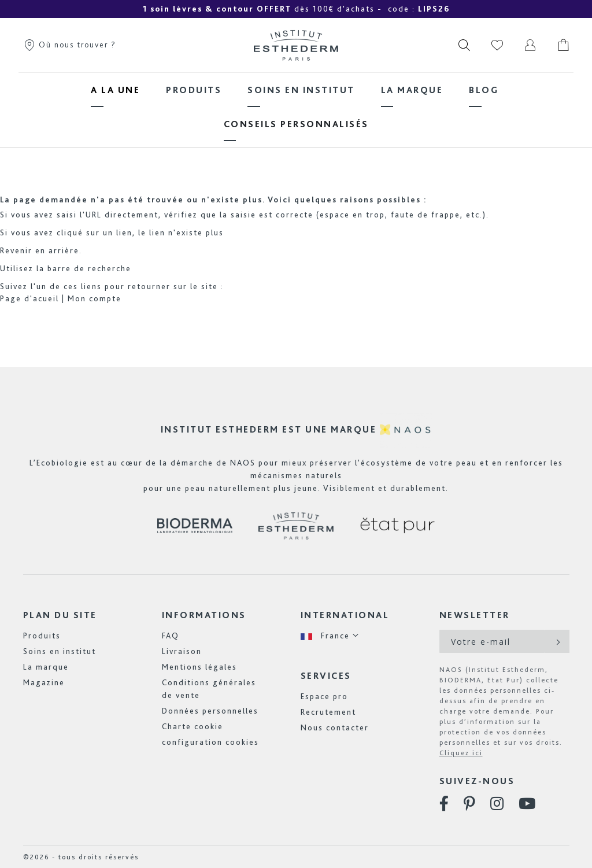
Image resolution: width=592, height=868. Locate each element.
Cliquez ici (461, 753)
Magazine (44, 682)
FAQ (171, 636)
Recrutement (328, 712)
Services (326, 676)
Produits (42, 636)
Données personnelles (210, 711)
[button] (330, 636)
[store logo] (296, 45)
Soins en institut (60, 651)
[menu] (296, 107)
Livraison (182, 651)
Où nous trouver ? (70, 45)
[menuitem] (115, 90)
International (345, 615)
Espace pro (324, 696)
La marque (46, 667)
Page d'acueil (29, 298)
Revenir (16, 250)
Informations (204, 615)
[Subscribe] (557, 641)
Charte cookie (193, 726)
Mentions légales (199, 667)
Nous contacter (335, 727)
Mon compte (95, 298)
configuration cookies (210, 742)
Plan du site (60, 615)
